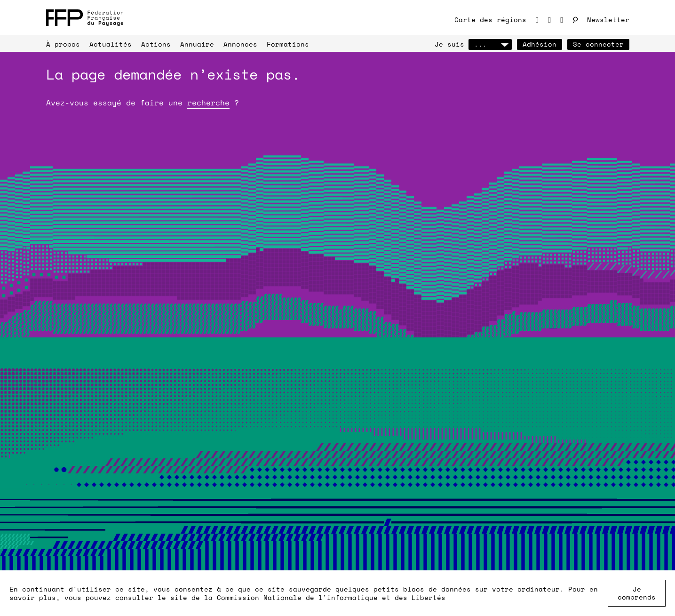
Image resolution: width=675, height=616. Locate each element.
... (490, 44)
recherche (208, 103)
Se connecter (598, 44)
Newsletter (608, 20)
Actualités (111, 44)
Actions (156, 44)
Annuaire (197, 44)
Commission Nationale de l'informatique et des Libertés (331, 597)
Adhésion (540, 44)
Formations (288, 44)
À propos (63, 44)
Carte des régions (490, 20)
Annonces (240, 44)
